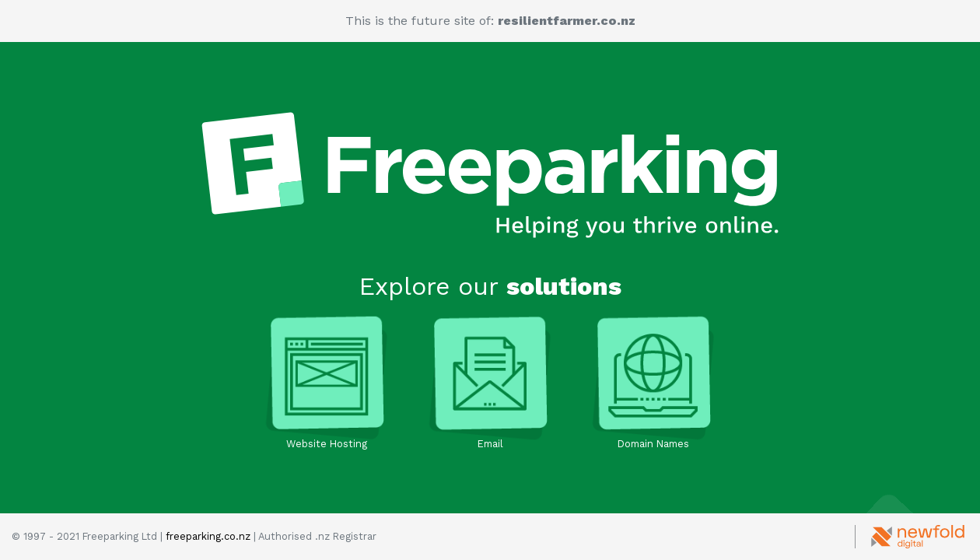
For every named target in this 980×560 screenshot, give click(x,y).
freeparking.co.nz (208, 536)
